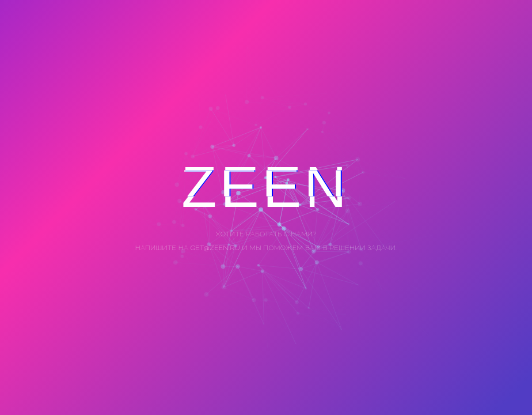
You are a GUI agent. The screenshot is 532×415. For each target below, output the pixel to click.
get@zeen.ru (215, 248)
